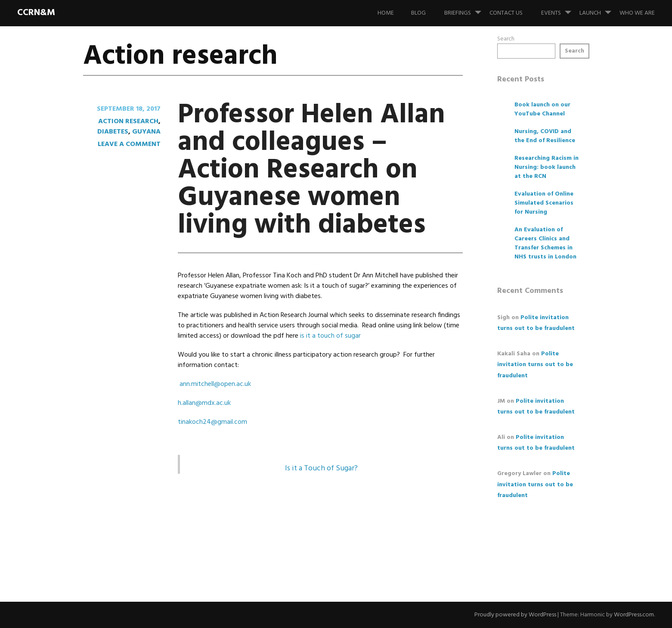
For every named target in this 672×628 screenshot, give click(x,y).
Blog (418, 13)
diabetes (113, 132)
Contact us (506, 13)
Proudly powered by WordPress (515, 615)
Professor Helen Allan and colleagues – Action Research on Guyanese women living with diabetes (311, 170)
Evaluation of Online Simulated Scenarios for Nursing (544, 203)
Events (560, 9)
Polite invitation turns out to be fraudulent (535, 365)
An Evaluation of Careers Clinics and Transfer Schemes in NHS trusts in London (545, 243)
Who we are (637, 13)
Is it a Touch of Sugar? (321, 468)
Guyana (146, 132)
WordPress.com (634, 615)
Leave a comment (129, 144)
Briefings (466, 9)
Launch (599, 9)
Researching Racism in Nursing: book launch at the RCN (547, 167)
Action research (128, 121)
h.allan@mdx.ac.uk (204, 403)
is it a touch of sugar (330, 336)
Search (506, 39)
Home (386, 13)
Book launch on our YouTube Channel (542, 109)
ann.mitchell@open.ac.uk (215, 384)
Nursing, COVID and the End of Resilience (545, 136)
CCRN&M (36, 13)
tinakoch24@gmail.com (212, 422)
